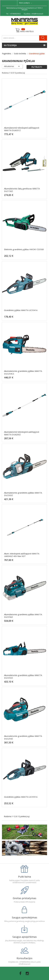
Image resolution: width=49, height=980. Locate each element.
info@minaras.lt (37, 14)
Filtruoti (37, 67)
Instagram (27, 973)
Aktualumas (12, 66)
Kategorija (10, 45)
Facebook (20, 973)
